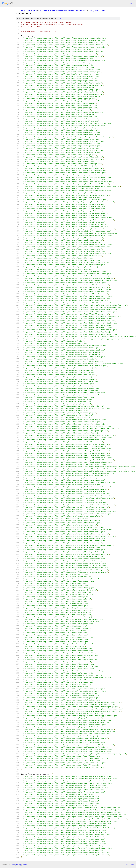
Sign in (132, 3)
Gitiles (13, 865)
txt (127, 865)
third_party (94, 10)
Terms (25, 865)
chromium (21, 10)
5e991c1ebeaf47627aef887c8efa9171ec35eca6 (64, 10)
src (40, 10)
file (60, 19)
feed (103, 10)
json (132, 865)
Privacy (19, 865)
